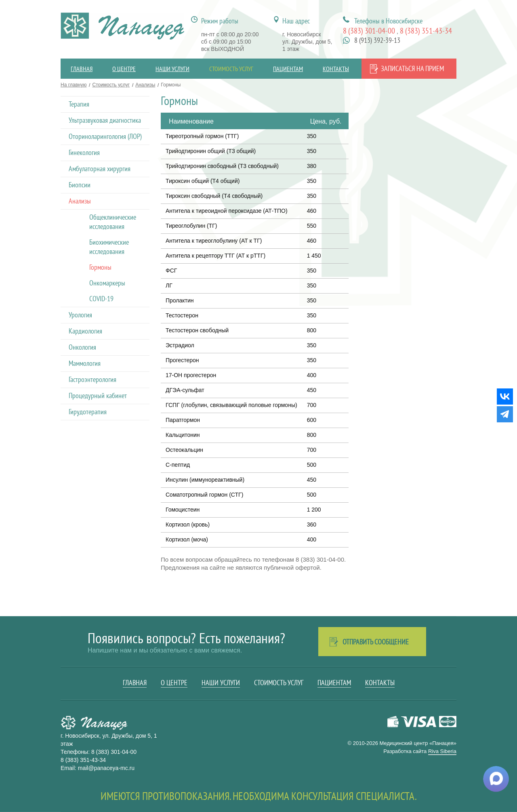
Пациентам (288, 69)
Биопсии (80, 185)
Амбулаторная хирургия (100, 169)
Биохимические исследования (109, 247)
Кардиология (85, 331)
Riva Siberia (442, 751)
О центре (124, 69)
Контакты (336, 69)
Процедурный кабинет (98, 396)
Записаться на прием (412, 68)
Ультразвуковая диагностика (105, 120)
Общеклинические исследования (113, 222)
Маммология (85, 363)
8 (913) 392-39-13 (377, 40)
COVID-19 (101, 299)
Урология (80, 315)
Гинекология (84, 152)
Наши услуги (172, 69)
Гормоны (100, 267)
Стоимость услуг (231, 69)
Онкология (82, 347)
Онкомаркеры (107, 283)
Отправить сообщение (376, 642)
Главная (82, 69)
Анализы (145, 85)
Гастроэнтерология (92, 379)
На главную (74, 85)
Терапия (79, 104)
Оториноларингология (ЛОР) (105, 136)
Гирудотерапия (88, 412)
